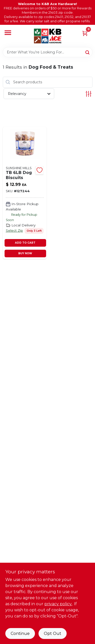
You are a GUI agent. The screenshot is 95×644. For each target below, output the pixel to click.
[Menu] (8, 33)
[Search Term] (48, 52)
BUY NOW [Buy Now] (25, 253)
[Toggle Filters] (89, 94)
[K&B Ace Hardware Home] (48, 36)
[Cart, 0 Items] (85, 33)
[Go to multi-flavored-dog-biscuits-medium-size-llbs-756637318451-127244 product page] (25, 193)
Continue (20, 633)
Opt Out (53, 633)
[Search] (88, 52)
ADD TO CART (25, 243)
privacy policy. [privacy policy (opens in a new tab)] (58, 604)
